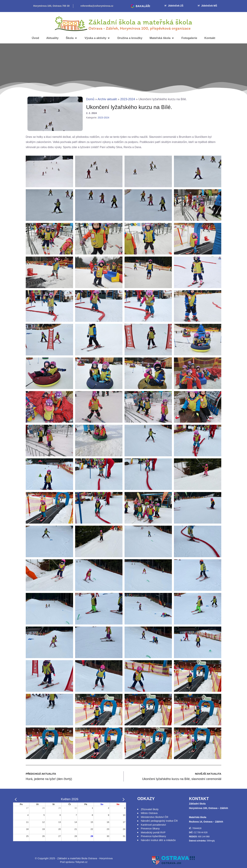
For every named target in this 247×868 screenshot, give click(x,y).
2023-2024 (128, 99)
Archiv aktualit (107, 99)
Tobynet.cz (81, 862)
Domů (90, 99)
